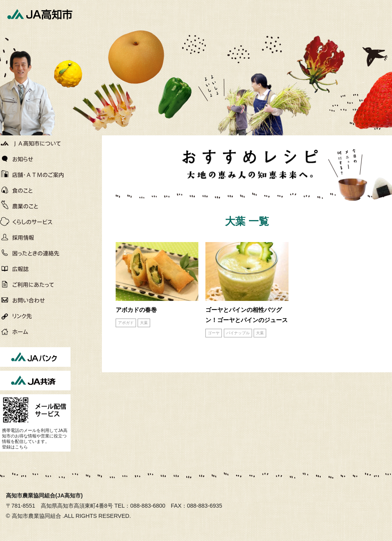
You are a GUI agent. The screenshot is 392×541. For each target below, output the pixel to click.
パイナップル (238, 333)
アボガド (126, 323)
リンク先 (35, 316)
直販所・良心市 (35, 190)
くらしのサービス (35, 222)
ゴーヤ (214, 333)
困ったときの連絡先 (35, 253)
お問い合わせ (35, 300)
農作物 (35, 206)
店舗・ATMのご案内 (35, 175)
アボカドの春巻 (136, 310)
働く (35, 237)
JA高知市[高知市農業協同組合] (39, 14)
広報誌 (35, 269)
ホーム (35, 332)
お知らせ (35, 159)
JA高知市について (35, 143)
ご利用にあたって (35, 284)
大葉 (144, 323)
